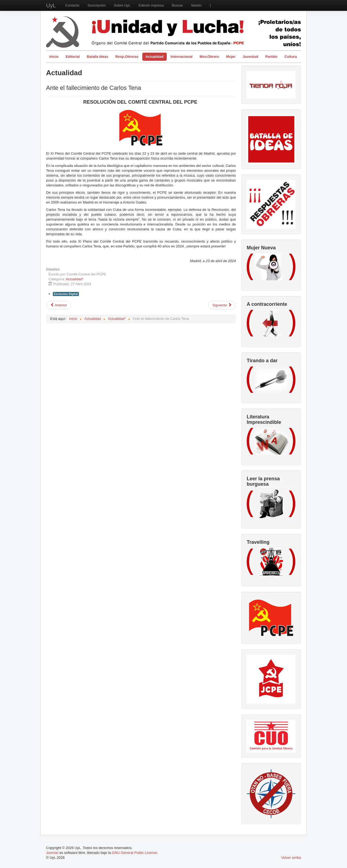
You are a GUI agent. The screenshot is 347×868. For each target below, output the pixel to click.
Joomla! (52, 853)
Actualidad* (75, 279)
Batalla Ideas (98, 57)
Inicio (54, 57)
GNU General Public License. (135, 853)
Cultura (291, 57)
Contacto (72, 5)
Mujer (231, 57)
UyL (51, 5)
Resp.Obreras (127, 57)
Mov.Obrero (209, 57)
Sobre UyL (122, 5)
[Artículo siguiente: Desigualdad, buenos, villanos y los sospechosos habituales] (222, 305)
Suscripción (97, 5)
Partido (272, 57)
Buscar (177, 5)
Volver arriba (291, 858)
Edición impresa (151, 5)
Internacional (181, 57)
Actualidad (155, 57)
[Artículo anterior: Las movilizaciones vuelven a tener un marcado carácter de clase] (59, 305)
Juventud (250, 57)
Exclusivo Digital (66, 294)
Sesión (196, 5)
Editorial (73, 57)
